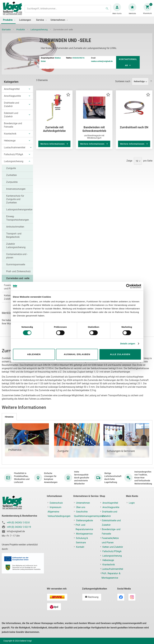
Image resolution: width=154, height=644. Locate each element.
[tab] (9, 417)
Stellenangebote (84, 521)
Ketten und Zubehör (113, 547)
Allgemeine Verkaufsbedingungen (59, 514)
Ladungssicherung (39, 32)
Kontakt (80, 547)
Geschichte (82, 512)
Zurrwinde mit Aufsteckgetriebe (54, 132)
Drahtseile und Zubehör (11, 107)
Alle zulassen (120, 354)
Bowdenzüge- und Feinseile (111, 532)
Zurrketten (11, 178)
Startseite (6, 32)
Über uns (81, 507)
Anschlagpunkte (12, 99)
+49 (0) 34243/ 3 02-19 (19, 527)
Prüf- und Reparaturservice (84, 527)
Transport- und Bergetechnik (14, 238)
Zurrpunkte (12, 185)
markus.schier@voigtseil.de (102, 64)
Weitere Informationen (53, 147)
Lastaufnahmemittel (15, 150)
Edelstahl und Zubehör (11, 118)
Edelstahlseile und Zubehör (111, 523)
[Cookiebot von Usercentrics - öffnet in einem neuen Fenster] (128, 286)
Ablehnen (34, 354)
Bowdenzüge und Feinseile (13, 128)
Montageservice (84, 534)
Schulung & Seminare (82, 540)
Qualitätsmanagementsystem (89, 516)
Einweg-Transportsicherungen (18, 221)
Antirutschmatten (15, 230)
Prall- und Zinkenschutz (18, 274)
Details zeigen (128, 344)
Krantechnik (10, 137)
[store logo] (14, 10)
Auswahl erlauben (77, 354)
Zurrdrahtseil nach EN (134, 130)
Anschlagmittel (12, 92)
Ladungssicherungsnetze (19, 212)
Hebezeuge (10, 144)
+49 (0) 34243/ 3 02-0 (18, 523)
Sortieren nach (123, 84)
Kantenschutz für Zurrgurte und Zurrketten (15, 202)
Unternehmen (83, 503)
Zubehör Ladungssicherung (16, 249)
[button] (68, 98)
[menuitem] (8, 23)
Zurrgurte (11, 171)
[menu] (77, 23)
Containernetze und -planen (17, 259)
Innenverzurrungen (16, 192)
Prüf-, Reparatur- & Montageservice (111, 576)
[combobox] (68, 10)
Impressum (55, 507)
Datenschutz (56, 503)
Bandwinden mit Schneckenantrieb (94, 132)
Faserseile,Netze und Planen (110, 540)
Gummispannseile (16, 267)
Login (132, 503)
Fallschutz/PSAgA (13, 157)
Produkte (21, 32)
